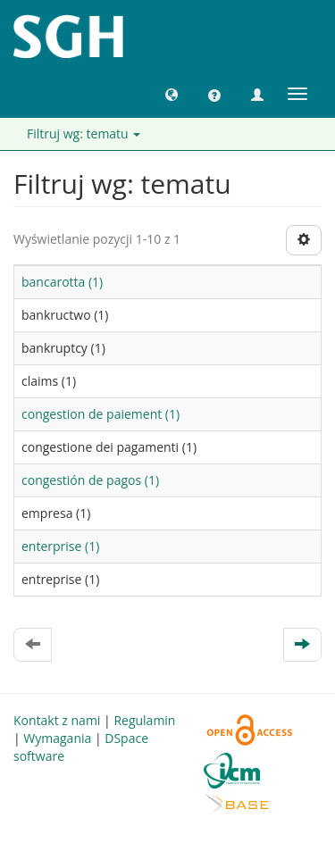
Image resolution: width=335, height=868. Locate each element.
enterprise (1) (60, 546)
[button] (172, 94)
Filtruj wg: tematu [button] (84, 134)
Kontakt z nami (57, 720)
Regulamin (144, 720)
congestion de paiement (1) (100, 414)
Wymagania (57, 738)
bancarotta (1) (62, 282)
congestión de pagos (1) (90, 480)
